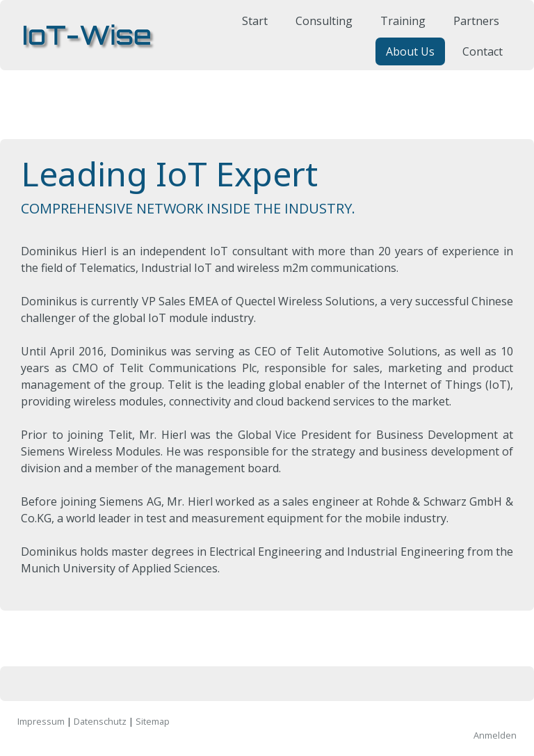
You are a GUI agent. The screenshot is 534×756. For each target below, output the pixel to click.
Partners (471, 29)
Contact (477, 60)
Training (397, 29)
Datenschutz (100, 721)
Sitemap (153, 721)
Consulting (318, 29)
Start (249, 29)
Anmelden (495, 735)
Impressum (41, 721)
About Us (405, 60)
